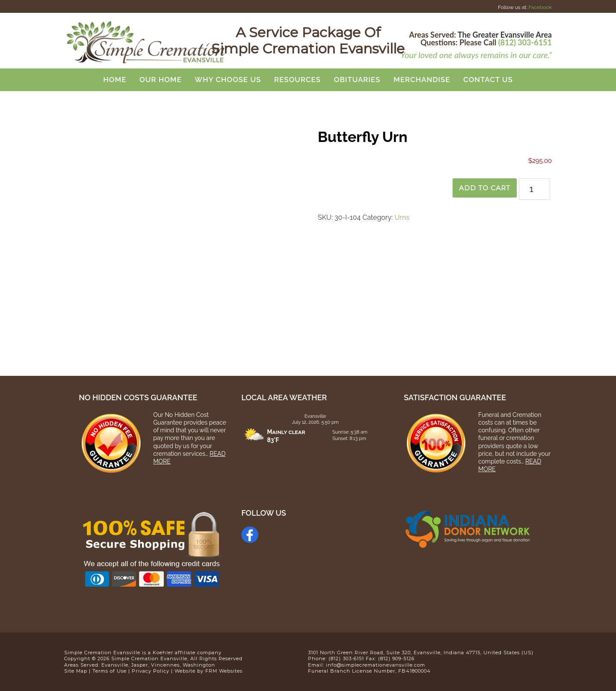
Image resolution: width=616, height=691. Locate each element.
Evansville (115, 665)
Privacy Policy (151, 671)
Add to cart (483, 188)
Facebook (540, 7)
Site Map (76, 671)
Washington (199, 665)
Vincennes (165, 665)
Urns (402, 217)
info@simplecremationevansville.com (376, 665)
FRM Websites (224, 671)
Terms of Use (110, 671)
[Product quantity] (535, 189)
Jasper (140, 665)
